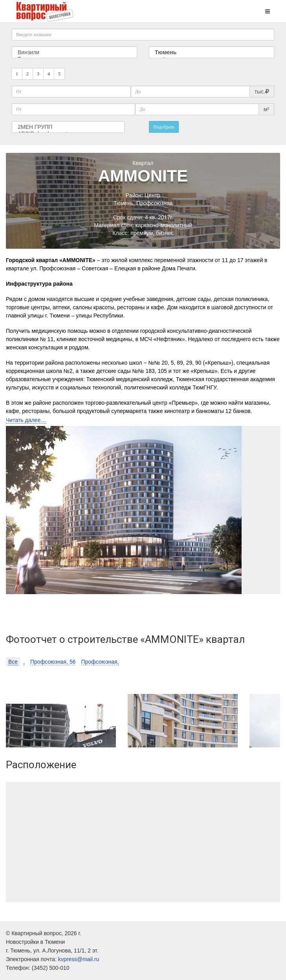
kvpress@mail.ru (79, 959)
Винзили (74, 52)
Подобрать (164, 127)
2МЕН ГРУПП (68, 127)
